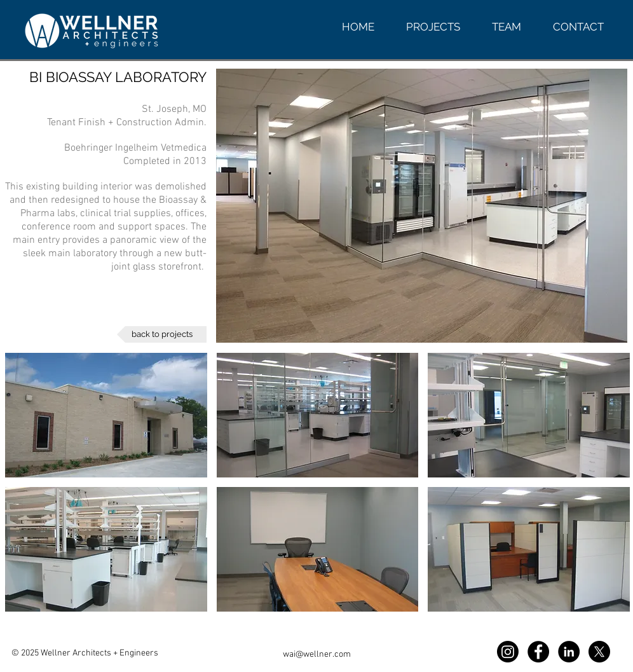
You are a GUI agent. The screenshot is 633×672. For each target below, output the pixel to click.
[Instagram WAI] (508, 652)
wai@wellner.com (317, 655)
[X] (599, 652)
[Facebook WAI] (538, 652)
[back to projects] (162, 334)
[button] (106, 415)
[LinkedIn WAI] (569, 652)
